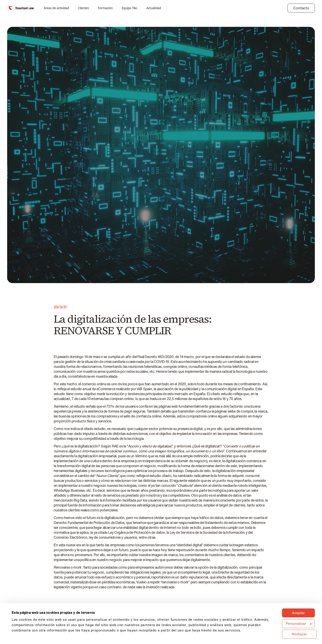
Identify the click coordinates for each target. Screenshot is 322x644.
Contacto (301, 8)
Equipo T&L (129, 8)
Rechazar (299, 634)
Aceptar (298, 613)
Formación (105, 8)
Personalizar (299, 623)
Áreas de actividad (56, 8)
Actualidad (154, 8)
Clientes (84, 8)
